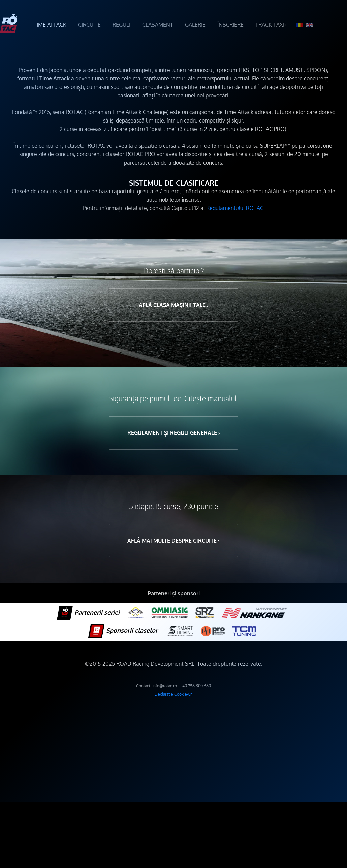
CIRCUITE (89, 25)
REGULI (121, 25)
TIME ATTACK (50, 25)
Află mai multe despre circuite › (173, 541)
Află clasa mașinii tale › (174, 305)
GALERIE (195, 25)
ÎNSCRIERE (230, 25)
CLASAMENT (158, 25)
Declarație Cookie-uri (174, 694)
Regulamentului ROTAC (235, 208)
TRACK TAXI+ (271, 25)
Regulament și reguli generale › (174, 433)
